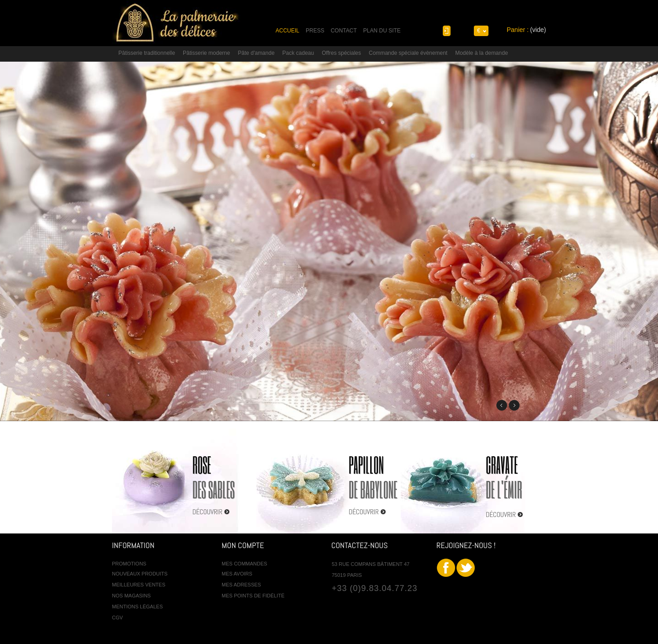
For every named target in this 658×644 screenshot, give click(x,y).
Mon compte (243, 545)
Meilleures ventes (139, 585)
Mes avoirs (237, 574)
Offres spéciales (341, 53)
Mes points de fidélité (253, 596)
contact (344, 31)
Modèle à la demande (481, 53)
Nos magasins (131, 596)
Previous (502, 405)
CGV (117, 618)
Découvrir (207, 512)
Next (514, 405)
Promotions (129, 564)
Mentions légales (137, 607)
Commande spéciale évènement (408, 53)
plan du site (382, 31)
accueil (287, 31)
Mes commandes (244, 564)
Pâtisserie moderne (206, 53)
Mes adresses (241, 585)
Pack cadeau (298, 53)
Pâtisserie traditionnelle (147, 53)
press (315, 31)
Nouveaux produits (140, 574)
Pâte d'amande (256, 53)
